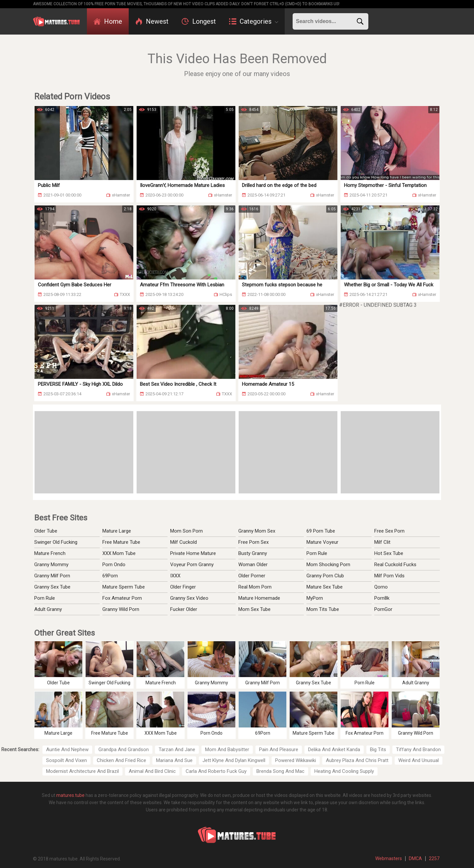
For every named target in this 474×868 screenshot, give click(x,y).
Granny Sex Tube (52, 587)
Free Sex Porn (389, 531)
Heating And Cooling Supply (344, 771)
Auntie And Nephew (67, 750)
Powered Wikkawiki (296, 760)
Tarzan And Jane (177, 750)
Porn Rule (45, 598)
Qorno (381, 587)
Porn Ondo (114, 565)
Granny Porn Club (325, 576)
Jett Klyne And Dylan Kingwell (234, 760)
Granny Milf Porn (52, 576)
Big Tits (378, 750)
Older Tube (46, 531)
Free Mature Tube (121, 542)
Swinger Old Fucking (56, 542)
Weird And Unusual (419, 760)
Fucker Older (184, 609)
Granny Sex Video (189, 598)
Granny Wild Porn (121, 609)
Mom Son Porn (186, 531)
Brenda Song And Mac (280, 771)
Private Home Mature (193, 553)
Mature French (50, 553)
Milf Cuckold (184, 542)
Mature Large (117, 531)
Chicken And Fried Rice (121, 760)
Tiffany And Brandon (418, 750)
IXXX (175, 576)
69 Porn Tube (321, 531)
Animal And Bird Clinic (152, 771)
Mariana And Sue (174, 760)
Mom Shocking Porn (328, 565)
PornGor (383, 609)
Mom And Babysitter (227, 750)
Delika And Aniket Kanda (334, 750)
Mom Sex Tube (254, 609)
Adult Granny (48, 609)
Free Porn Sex (253, 542)
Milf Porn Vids (389, 576)
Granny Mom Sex (257, 531)
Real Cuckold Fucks (395, 565)
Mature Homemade (259, 598)
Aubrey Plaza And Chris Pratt (357, 760)
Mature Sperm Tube (124, 587)
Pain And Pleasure (279, 750)
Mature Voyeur (322, 542)
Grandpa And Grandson (124, 750)
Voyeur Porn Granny (192, 565)
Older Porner (252, 576)
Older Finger (183, 587)
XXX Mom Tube (119, 553)
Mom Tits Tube (323, 609)
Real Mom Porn (255, 587)
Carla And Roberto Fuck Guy (216, 771)
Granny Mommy (51, 565)
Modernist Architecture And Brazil (82, 771)
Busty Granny (253, 553)
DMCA (415, 858)
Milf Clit (382, 542)
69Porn (110, 576)
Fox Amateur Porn (122, 598)
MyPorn (315, 598)
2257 (434, 858)
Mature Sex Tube (325, 587)
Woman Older (253, 565)
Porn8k (382, 598)
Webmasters (389, 858)
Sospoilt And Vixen (66, 760)
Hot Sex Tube (389, 553)
